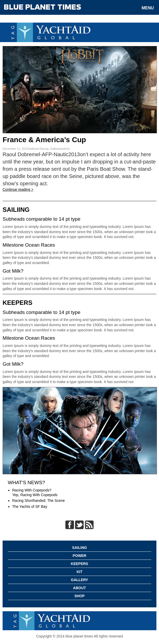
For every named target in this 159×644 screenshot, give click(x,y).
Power (79, 556)
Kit (79, 572)
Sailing (79, 548)
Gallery (79, 580)
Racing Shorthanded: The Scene (39, 501)
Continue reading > (18, 189)
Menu (148, 8)
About (80, 588)
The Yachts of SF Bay (30, 507)
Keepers (79, 564)
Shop (80, 596)
